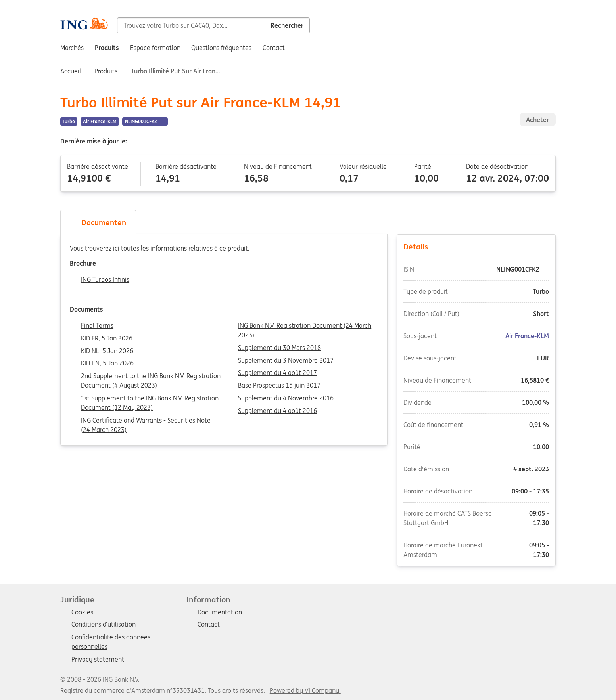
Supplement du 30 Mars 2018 (279, 348)
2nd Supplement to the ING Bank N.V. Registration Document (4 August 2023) (151, 377)
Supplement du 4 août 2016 (277, 411)
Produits (106, 71)
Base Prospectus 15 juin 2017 (279, 386)
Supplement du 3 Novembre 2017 (286, 361)
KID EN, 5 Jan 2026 (108, 363)
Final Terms (97, 326)
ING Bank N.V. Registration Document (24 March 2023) (305, 326)
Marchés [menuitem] (72, 48)
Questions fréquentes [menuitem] (221, 48)
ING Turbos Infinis (105, 280)
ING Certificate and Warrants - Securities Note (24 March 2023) (146, 421)
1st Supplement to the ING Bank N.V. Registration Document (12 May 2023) (150, 399)
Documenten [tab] (98, 222)
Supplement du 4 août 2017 (277, 373)
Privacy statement (99, 660)
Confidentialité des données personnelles (111, 638)
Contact (209, 625)
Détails (476, 246)
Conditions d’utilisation (104, 625)
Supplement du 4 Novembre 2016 (286, 398)
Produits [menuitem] (107, 48)
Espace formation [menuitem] (155, 48)
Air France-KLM (527, 336)
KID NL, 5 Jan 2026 (108, 351)
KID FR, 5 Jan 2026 (107, 339)
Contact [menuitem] (274, 48)
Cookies (82, 612)
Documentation (220, 612)
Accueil (71, 71)
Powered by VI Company (304, 690)
